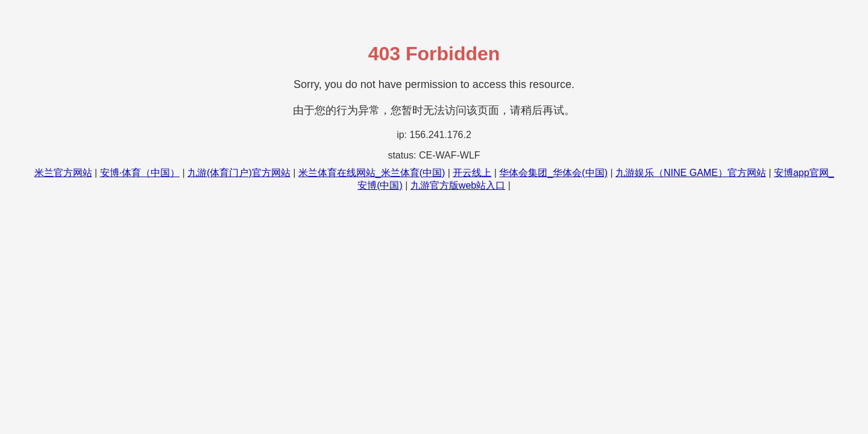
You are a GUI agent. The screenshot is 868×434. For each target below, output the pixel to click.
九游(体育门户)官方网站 (239, 173)
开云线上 (472, 173)
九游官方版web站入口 (458, 185)
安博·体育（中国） (140, 173)
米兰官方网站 (63, 173)
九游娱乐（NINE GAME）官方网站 (691, 173)
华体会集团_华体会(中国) (553, 173)
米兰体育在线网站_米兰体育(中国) (372, 173)
